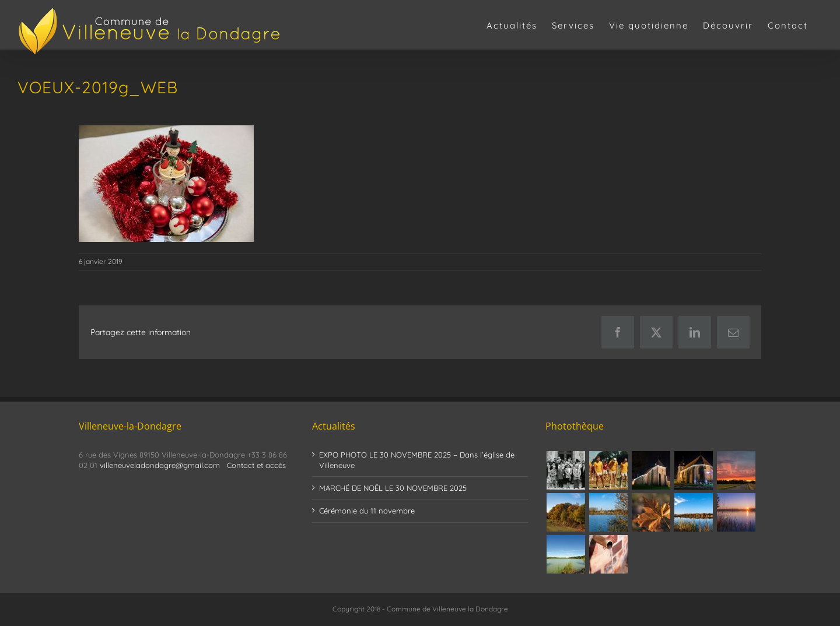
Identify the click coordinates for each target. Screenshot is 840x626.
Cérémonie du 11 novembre (367, 511)
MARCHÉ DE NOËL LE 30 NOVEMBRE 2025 (393, 488)
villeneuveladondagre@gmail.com (160, 465)
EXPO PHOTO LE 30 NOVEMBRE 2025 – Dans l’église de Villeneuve (417, 460)
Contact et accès (256, 465)
